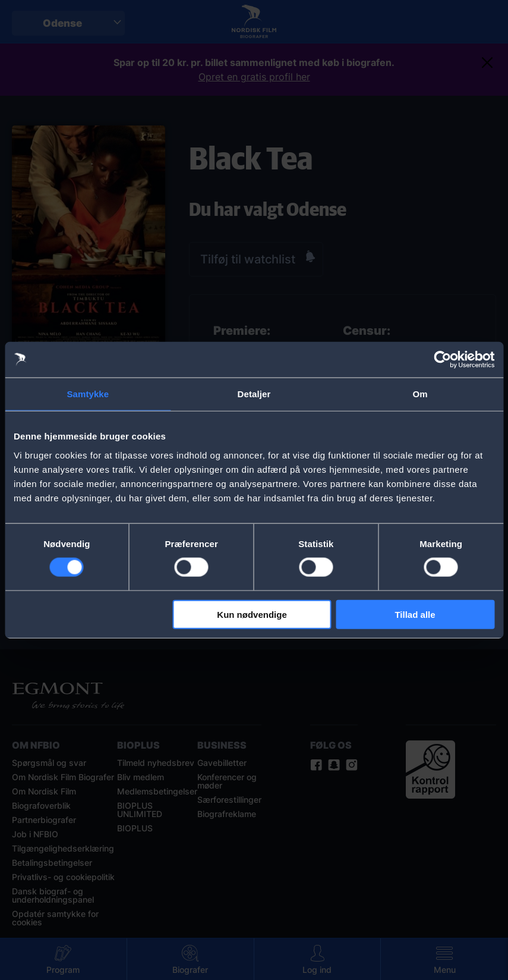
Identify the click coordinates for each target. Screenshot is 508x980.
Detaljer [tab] (254, 394)
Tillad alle (415, 614)
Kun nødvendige (252, 614)
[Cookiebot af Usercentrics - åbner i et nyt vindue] (442, 360)
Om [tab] (420, 394)
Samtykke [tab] (88, 394)
